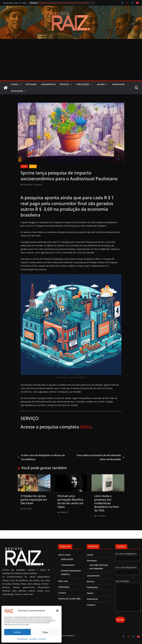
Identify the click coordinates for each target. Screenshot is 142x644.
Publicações (83, 84)
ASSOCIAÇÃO (17, 91)
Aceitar (18, 632)
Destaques (31, 84)
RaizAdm (38, 185)
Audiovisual (119, 84)
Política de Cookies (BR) (69, 599)
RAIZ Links (63, 581)
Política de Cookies (23, 639)
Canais (15, 84)
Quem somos (64, 555)
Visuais (33, 166)
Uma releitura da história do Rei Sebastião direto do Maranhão (100, 457)
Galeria (101, 84)
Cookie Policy (33, 639)
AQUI (86, 427)
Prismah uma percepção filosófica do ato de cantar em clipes (70, 501)
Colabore (91, 605)
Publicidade (64, 587)
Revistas (64, 84)
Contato (62, 593)
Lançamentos (48, 84)
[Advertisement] (71, 60)
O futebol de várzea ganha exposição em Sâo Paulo (34, 500)
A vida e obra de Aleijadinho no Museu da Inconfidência (41, 457)
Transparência (68, 565)
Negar (45, 632)
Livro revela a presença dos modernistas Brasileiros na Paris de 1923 (107, 503)
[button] (57, 611)
